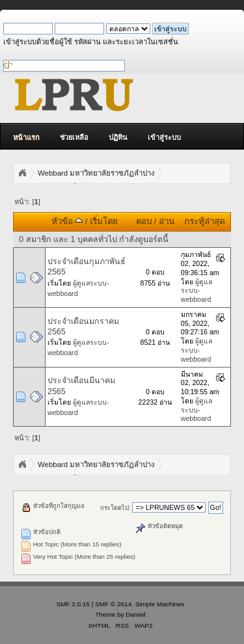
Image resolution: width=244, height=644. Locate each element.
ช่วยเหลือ (74, 137)
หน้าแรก (26, 137)
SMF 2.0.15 (73, 604)
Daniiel (135, 614)
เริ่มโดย (104, 221)
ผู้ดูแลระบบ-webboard (197, 291)
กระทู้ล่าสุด (204, 221)
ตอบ (144, 221)
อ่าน (167, 221)
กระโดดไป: (115, 508)
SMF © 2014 (113, 604)
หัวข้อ (67, 221)
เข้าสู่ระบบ (164, 137)
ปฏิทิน (118, 137)
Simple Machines (160, 604)
